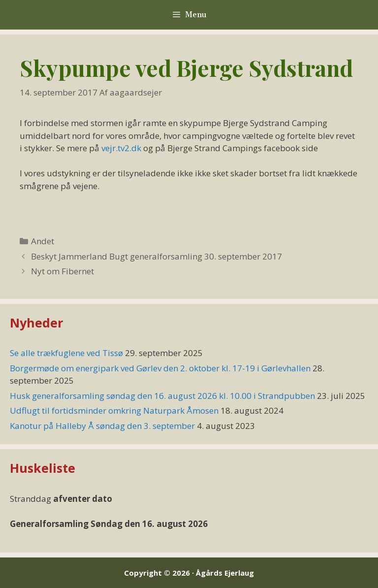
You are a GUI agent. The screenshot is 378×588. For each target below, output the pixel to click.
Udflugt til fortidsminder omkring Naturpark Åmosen (114, 410)
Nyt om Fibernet (63, 271)
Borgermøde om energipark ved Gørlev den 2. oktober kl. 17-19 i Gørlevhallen (160, 368)
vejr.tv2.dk (121, 148)
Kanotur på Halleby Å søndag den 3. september (102, 426)
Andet (43, 241)
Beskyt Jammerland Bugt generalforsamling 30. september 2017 (157, 256)
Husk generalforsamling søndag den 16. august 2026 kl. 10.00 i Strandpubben (162, 396)
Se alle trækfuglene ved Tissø (66, 353)
